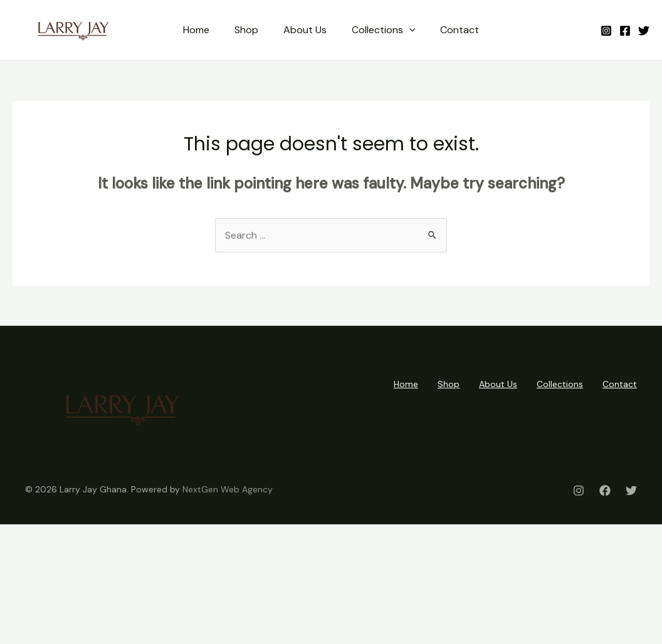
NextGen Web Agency (228, 489)
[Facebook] (625, 31)
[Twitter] (644, 31)
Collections (384, 30)
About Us (305, 30)
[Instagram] (606, 31)
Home (196, 30)
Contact (460, 30)
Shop (246, 30)
